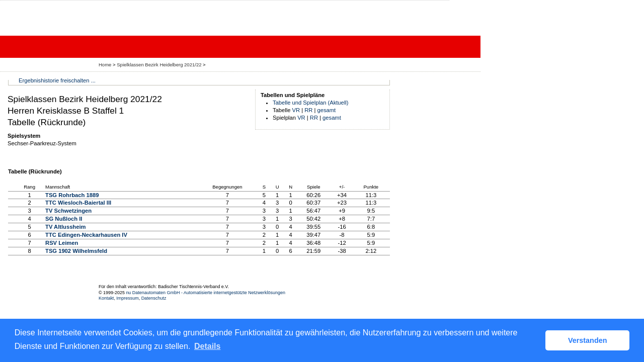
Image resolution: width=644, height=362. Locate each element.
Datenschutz (154, 298)
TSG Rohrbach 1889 (72, 195)
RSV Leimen (62, 243)
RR (308, 110)
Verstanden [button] (588, 340)
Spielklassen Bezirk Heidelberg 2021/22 (160, 65)
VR (296, 110)
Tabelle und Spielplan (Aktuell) (311, 103)
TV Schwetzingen (68, 211)
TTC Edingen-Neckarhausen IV (86, 235)
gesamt (327, 110)
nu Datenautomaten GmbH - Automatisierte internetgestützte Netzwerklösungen (206, 293)
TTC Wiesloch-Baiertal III (78, 203)
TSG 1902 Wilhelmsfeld (76, 251)
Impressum (127, 298)
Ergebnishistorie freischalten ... (57, 80)
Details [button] (207, 346)
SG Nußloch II (64, 219)
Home (105, 65)
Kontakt (106, 298)
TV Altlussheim (65, 227)
